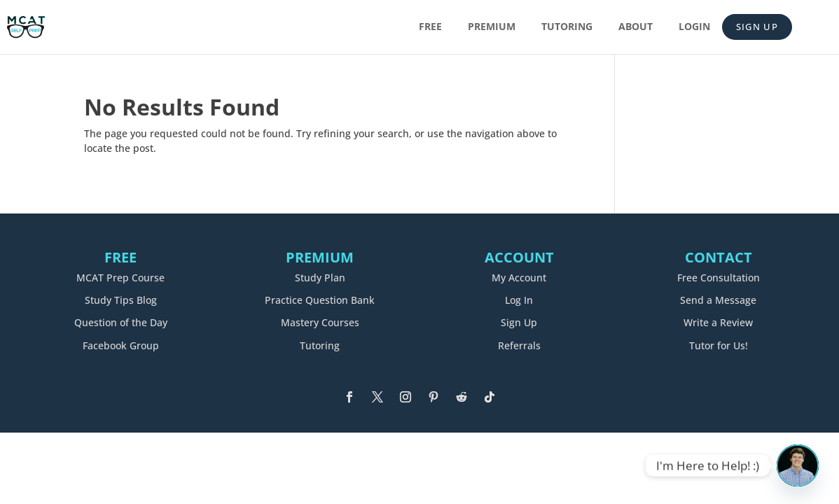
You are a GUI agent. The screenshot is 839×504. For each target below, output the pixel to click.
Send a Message (718, 300)
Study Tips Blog (121, 300)
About (636, 27)
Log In (519, 300)
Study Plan (320, 278)
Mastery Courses (320, 322)
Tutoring (567, 27)
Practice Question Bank (320, 300)
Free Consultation (719, 278)
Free (430, 27)
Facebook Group (121, 345)
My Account (519, 278)
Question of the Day (121, 322)
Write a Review (718, 322)
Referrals (519, 345)
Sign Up (757, 27)
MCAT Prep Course (120, 278)
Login (694, 27)
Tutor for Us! (719, 345)
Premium (492, 27)
